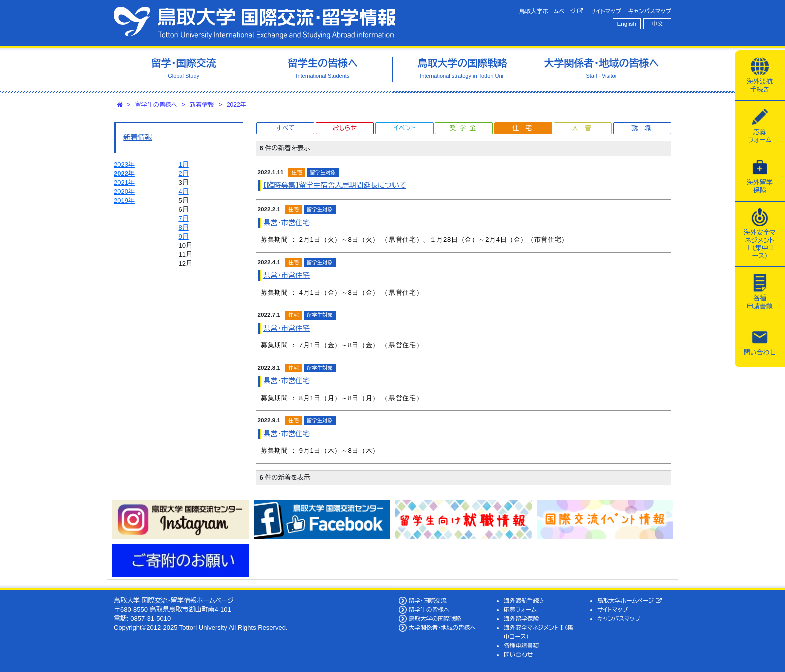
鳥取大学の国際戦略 (435, 619)
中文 (658, 23)
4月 (184, 191)
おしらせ (345, 128)
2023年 (124, 164)
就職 (644, 128)
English (627, 23)
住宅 (525, 128)
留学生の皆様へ (156, 105)
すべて (285, 128)
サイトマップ (606, 11)
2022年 (237, 105)
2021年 (124, 182)
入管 (585, 128)
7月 (184, 218)
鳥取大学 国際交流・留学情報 (254, 23)
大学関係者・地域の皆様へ (442, 628)
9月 (184, 236)
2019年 (124, 200)
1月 (184, 164)
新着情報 (202, 105)
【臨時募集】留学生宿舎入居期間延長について (335, 185)
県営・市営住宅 (287, 223)
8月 (184, 227)
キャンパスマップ (650, 11)
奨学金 (464, 128)
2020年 (124, 191)
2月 (184, 173)
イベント (404, 128)
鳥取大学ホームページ (551, 11)
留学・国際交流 (428, 601)
